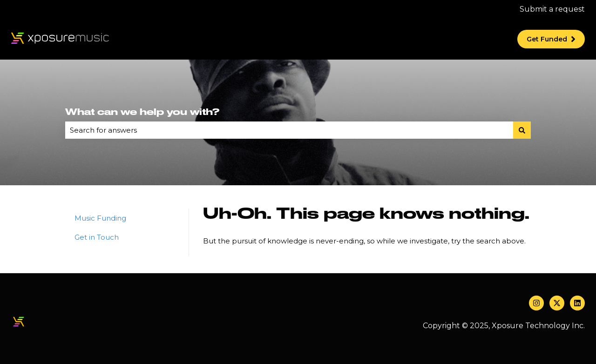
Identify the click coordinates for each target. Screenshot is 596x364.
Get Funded (551, 39)
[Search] (522, 130)
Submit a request (552, 9)
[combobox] (289, 130)
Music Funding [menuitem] (100, 218)
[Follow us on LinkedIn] (577, 303)
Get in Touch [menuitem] (97, 237)
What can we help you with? (142, 112)
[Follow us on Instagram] (536, 303)
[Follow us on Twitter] (557, 303)
